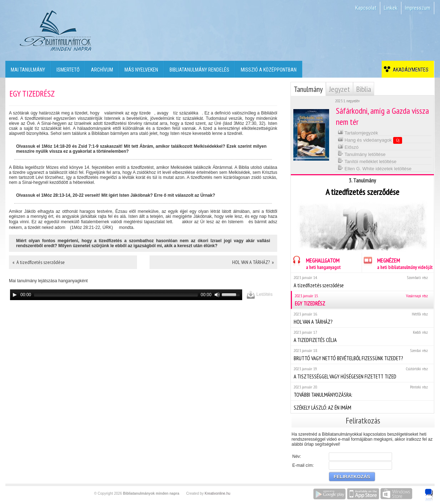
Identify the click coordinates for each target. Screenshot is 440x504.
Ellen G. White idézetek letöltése (375, 168)
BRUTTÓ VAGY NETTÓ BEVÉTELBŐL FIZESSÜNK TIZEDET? (362, 355)
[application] (126, 295)
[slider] (116, 295)
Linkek (391, 8)
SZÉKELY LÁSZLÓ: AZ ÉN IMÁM (362, 407)
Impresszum (418, 8)
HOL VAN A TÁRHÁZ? (362, 318)
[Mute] (217, 295)
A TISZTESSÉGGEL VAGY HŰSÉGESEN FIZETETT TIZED (362, 373)
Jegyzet (339, 89)
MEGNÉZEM (397, 263)
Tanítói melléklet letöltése (367, 161)
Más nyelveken (141, 70)
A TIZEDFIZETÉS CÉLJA (362, 336)
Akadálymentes (410, 70)
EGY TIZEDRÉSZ (363, 300)
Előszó (348, 146)
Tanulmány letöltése (362, 154)
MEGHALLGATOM (316, 263)
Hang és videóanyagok (370, 140)
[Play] (15, 295)
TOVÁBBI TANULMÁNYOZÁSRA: (362, 391)
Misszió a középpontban (269, 70)
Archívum (102, 70)
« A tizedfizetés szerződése (39, 262)
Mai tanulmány (28, 70)
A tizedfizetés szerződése (362, 282)
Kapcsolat (366, 8)
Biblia (364, 89)
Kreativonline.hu (217, 493)
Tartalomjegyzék (358, 132)
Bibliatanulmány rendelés (199, 70)
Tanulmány (308, 89)
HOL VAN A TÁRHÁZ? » (253, 262)
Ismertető (68, 70)
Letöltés (260, 295)
